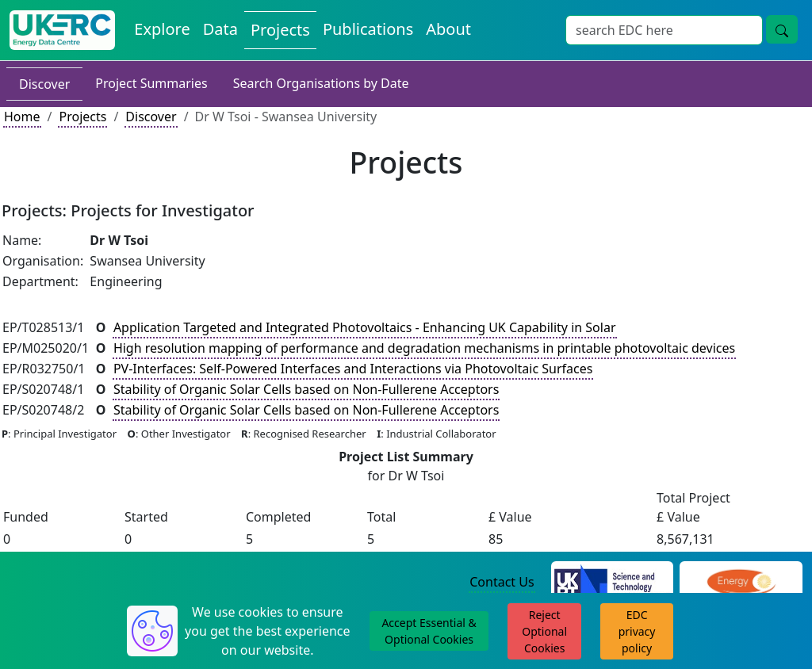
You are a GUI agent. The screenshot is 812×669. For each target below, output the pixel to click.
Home (22, 117)
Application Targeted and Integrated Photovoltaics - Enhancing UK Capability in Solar (365, 327)
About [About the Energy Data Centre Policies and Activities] (448, 29)
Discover (44, 84)
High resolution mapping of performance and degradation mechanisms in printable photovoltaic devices (424, 348)
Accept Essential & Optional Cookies (429, 631)
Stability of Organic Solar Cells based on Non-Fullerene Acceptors (306, 389)
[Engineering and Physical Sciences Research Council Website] (741, 583)
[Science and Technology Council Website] (613, 583)
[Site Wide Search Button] (782, 29)
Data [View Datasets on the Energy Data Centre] (220, 29)
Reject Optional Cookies (544, 631)
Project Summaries (151, 83)
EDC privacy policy (637, 631)
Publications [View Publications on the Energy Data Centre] (368, 29)
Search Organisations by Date (321, 83)
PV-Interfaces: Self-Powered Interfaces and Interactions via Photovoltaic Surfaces (353, 369)
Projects (82, 117)
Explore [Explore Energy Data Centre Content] (162, 29)
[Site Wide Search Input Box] (664, 30)
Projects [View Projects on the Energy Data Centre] (280, 30)
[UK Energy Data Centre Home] (62, 30)
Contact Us (502, 582)
